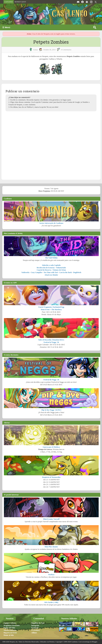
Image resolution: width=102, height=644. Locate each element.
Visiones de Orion (59, 270)
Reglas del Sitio (9, 628)
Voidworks (25, 272)
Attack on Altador (51, 275)
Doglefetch (77, 272)
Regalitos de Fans (38, 623)
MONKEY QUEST (20, 2)
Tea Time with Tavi (51, 272)
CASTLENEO (9, 2)
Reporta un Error (10, 633)
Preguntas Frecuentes (12, 625)
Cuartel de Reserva (44, 270)
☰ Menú (6, 27)
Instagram (35, 625)
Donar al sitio (9, 635)
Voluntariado (61, 268)
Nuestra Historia (10, 630)
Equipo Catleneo (10, 623)
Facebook (35, 628)
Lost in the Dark (66, 272)
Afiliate (34, 633)
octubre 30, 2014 (49, 50)
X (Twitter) (35, 630)
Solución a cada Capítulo (51, 265)
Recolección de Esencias (46, 268)
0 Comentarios (66, 50)
